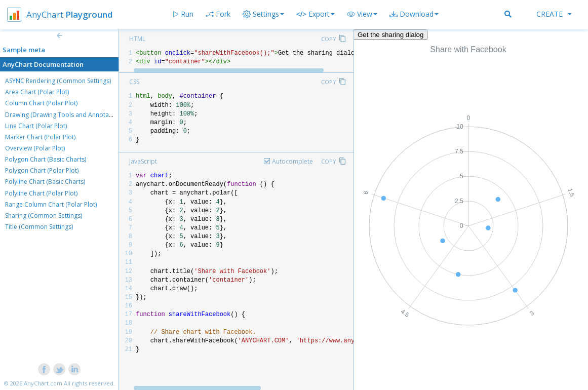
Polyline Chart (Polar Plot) (41, 193)
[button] (362, 14)
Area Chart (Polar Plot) (37, 92)
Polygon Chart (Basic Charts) (46, 159)
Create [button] (554, 14)
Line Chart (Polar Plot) (36, 126)
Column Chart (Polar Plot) (41, 103)
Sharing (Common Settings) (44, 216)
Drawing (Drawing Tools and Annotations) (65, 115)
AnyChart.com (43, 383)
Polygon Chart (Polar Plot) (42, 170)
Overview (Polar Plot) (35, 148)
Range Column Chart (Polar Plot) (51, 204)
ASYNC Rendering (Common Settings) (58, 81)
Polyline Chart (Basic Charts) (45, 182)
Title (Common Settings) (39, 227)
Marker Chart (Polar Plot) (40, 137)
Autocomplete (292, 161)
